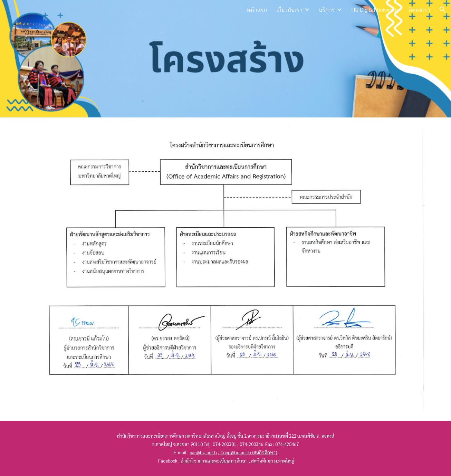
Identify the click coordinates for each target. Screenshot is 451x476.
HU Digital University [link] (375, 10)
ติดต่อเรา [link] (419, 10)
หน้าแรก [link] (257, 10)
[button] (443, 10)
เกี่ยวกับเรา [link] (289, 10)
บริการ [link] (327, 10)
